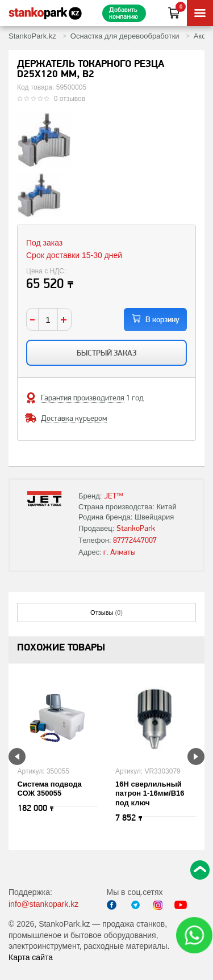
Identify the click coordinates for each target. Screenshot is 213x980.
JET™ (114, 496)
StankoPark (136, 528)
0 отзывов (70, 99)
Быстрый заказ (106, 353)
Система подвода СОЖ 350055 (50, 789)
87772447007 (135, 540)
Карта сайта (31, 957)
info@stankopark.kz (43, 904)
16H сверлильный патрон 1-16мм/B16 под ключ (150, 794)
